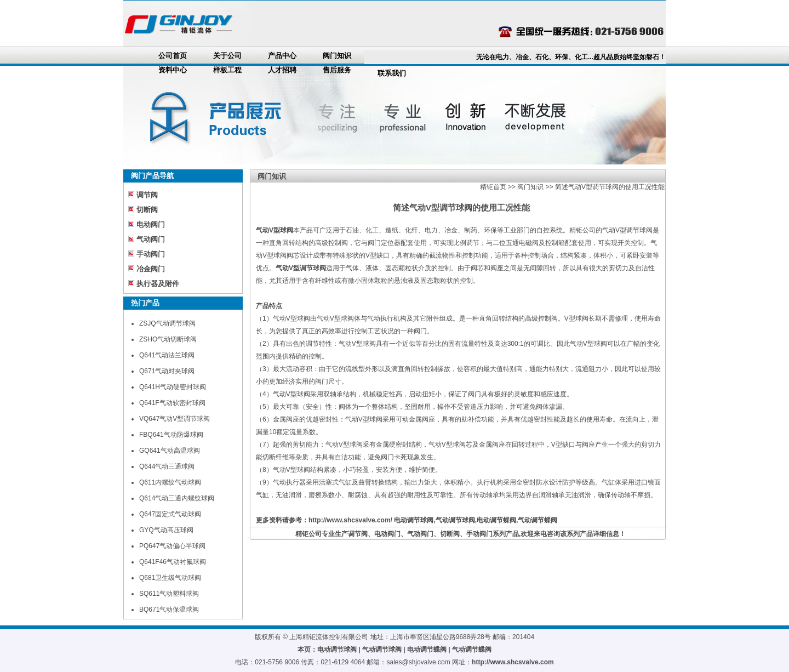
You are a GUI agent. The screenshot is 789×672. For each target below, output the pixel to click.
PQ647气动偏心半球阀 (172, 546)
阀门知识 (337, 56)
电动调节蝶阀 (496, 520)
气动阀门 (151, 239)
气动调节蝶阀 (538, 520)
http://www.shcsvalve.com (513, 662)
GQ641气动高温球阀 (170, 451)
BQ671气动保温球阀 (169, 610)
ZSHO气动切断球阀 (168, 339)
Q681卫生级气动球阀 (170, 578)
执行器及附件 (158, 284)
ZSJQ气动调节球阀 (167, 323)
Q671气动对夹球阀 (167, 371)
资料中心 (173, 70)
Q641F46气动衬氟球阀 (173, 562)
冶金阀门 (151, 269)
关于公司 (227, 56)
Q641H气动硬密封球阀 (173, 387)
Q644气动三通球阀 (167, 466)
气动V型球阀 (275, 230)
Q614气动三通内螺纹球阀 (177, 498)
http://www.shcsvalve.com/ (350, 520)
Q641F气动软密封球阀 (172, 403)
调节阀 (147, 195)
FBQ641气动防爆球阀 (171, 435)
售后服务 (337, 70)
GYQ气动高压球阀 (166, 530)
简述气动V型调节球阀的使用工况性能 (610, 187)
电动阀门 (151, 224)
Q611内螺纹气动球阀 (170, 482)
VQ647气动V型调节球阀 (175, 419)
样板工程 (227, 70)
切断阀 (147, 210)
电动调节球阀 (414, 520)
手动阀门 (151, 254)
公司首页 (173, 56)
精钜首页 (493, 187)
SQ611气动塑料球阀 (169, 594)
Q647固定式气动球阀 (170, 514)
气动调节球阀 (455, 520)
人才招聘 (282, 70)
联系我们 (392, 73)
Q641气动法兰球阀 (167, 355)
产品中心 (282, 56)
